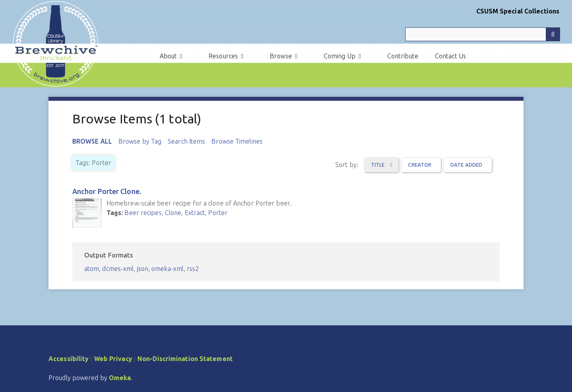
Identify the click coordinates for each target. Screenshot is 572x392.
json (143, 269)
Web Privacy (113, 359)
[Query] (483, 34)
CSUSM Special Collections (518, 11)
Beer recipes (143, 213)
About (168, 56)
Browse (281, 56)
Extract (195, 213)
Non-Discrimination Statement (185, 359)
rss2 (193, 269)
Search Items (186, 141)
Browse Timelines (237, 141)
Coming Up (340, 56)
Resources (223, 56)
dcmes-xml (118, 269)
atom (92, 269)
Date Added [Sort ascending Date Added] (466, 165)
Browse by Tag (140, 141)
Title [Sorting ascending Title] (379, 165)
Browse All (92, 141)
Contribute (403, 56)
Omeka (120, 378)
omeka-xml (167, 269)
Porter (218, 213)
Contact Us (450, 56)
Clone (173, 213)
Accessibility (69, 359)
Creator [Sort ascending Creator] (420, 165)
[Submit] (553, 34)
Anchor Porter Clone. (107, 191)
